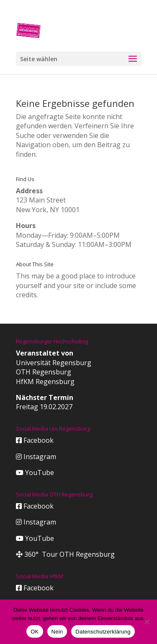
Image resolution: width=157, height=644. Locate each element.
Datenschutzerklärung (103, 632)
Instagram (36, 457)
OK (35, 632)
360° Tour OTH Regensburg (65, 554)
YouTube (35, 473)
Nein (57, 632)
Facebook (35, 440)
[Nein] (147, 622)
